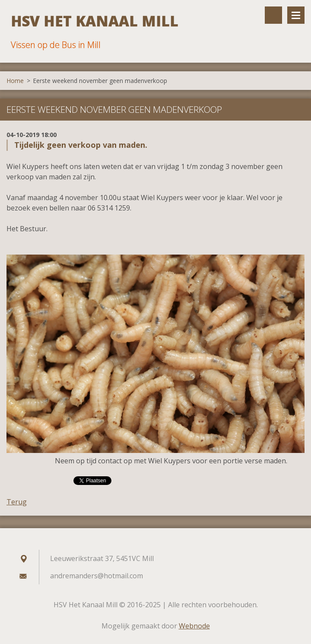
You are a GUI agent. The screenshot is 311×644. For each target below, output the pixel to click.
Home (15, 81)
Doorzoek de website (273, 15)
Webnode (194, 626)
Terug (17, 502)
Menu (296, 15)
